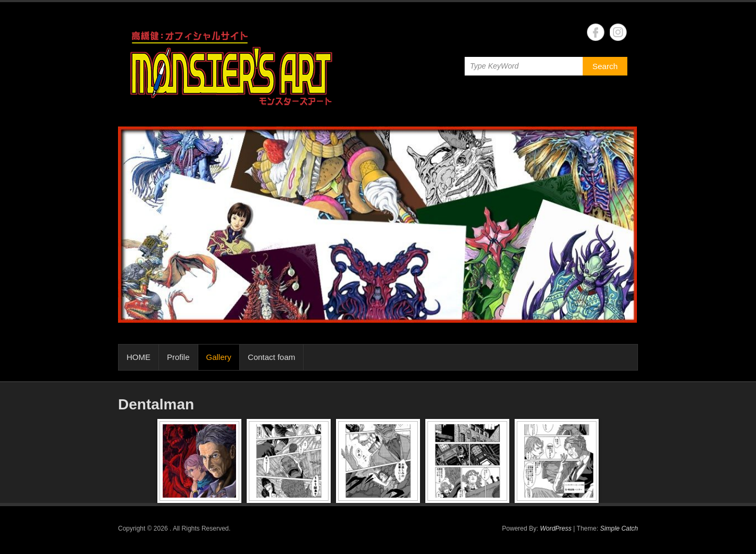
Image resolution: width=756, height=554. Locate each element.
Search (605, 66)
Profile (178, 357)
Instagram (619, 32)
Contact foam (271, 357)
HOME (138, 357)
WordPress (556, 528)
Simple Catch (619, 528)
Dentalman (156, 404)
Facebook (596, 32)
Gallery (219, 357)
